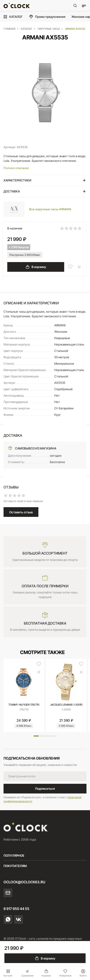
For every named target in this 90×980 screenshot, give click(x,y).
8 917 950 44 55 (16, 909)
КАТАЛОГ (13, 17)
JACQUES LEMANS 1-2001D (66, 705)
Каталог (8, 973)
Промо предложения (47, 17)
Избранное (65, 973)
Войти (83, 973)
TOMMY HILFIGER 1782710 (24, 705)
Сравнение (27, 973)
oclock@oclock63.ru (24, 882)
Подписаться (45, 789)
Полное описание (16, 168)
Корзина (46, 973)
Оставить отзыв (21, 512)
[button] (36, 736)
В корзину (36, 267)
